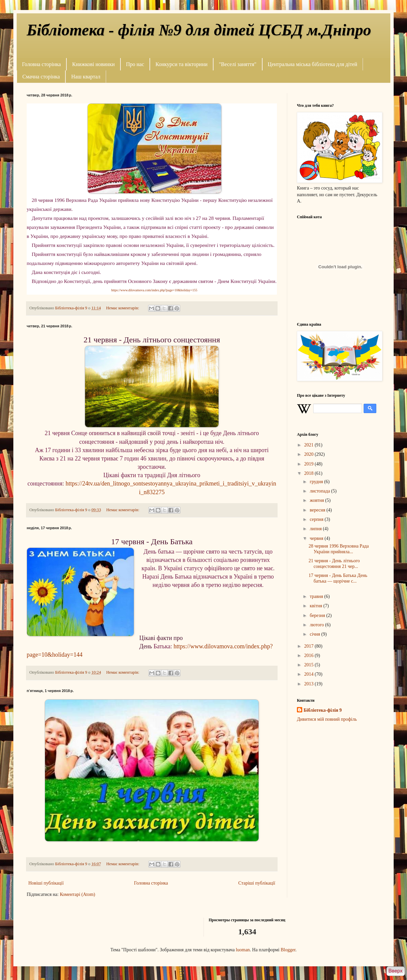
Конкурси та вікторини (181, 64)
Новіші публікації (46, 883)
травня (317, 596)
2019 (310, 464)
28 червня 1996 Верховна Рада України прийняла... (339, 549)
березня (318, 615)
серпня (317, 519)
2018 (310, 473)
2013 (310, 684)
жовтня (317, 500)
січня (315, 634)
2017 (310, 646)
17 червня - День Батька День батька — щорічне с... (338, 578)
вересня (318, 510)
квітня (316, 606)
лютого (317, 625)
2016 (310, 656)
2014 (310, 674)
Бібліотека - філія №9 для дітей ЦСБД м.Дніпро (199, 30)
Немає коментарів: (123, 308)
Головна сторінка (41, 64)
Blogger (288, 950)
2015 (310, 665)
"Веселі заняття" (238, 64)
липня (316, 529)
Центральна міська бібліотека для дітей (313, 64)
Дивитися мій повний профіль (327, 719)
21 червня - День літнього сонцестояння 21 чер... (334, 564)
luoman (243, 950)
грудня (317, 482)
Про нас (135, 64)
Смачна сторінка (41, 77)
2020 (310, 454)
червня (317, 538)
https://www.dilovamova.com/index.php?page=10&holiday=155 (154, 290)
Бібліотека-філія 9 (323, 710)
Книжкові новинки (93, 64)
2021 (310, 445)
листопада (320, 491)
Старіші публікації (257, 883)
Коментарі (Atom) (77, 894)
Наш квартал (86, 77)
